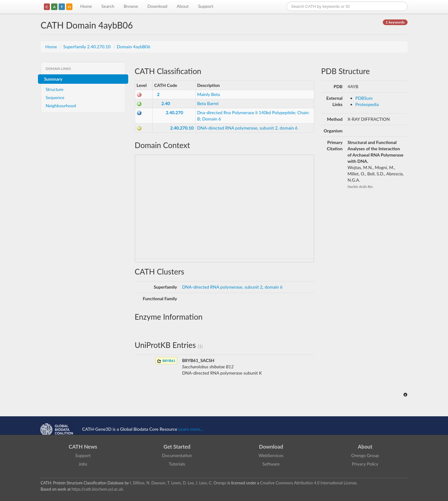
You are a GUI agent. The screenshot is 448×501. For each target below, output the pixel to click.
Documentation (177, 455)
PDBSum (364, 98)
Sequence (55, 97)
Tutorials (177, 464)
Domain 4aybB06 (134, 47)
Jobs (83, 464)
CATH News (83, 447)
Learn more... (191, 429)
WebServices (271, 455)
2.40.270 (174, 112)
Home (86, 6)
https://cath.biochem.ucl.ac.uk (97, 489)
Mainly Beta (209, 94)
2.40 (166, 103)
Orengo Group (365, 455)
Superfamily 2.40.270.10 (88, 47)
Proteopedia (367, 104)
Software (271, 464)
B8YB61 (166, 361)
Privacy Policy (365, 464)
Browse (131, 6)
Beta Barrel (208, 103)
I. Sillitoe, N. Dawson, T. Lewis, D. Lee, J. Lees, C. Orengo (178, 483)
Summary (53, 79)
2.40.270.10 (182, 128)
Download (157, 6)
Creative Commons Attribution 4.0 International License (308, 483)
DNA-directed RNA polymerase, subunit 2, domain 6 (248, 128)
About (183, 6)
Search (108, 6)
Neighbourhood (61, 106)
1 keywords (395, 22)
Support (206, 6)
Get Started (177, 447)
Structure (55, 89)
